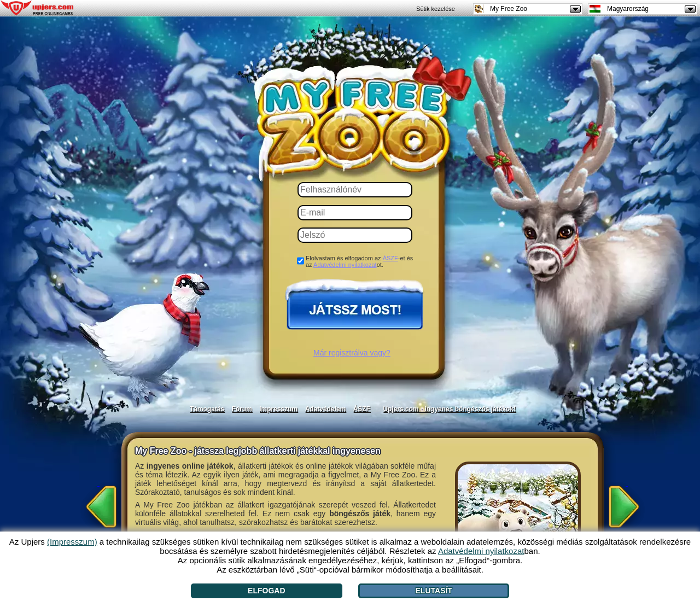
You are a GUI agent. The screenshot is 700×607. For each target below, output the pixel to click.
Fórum (242, 409)
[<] (98, 503)
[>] (627, 503)
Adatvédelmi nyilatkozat (345, 265)
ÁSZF (390, 258)
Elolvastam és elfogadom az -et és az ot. (359, 261)
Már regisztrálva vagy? (352, 353)
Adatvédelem (326, 409)
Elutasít (434, 591)
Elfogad (266, 591)
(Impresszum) (72, 542)
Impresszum (278, 409)
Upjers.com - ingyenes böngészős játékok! (449, 409)
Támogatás (207, 409)
